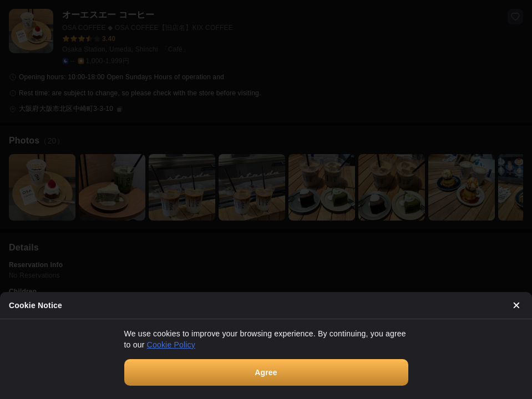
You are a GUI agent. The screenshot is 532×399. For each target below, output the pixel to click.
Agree (266, 372)
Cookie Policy (171, 345)
